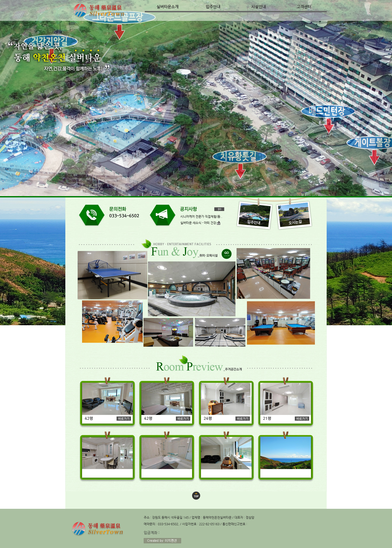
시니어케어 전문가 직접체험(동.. (201, 216)
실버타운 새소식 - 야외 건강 (200, 223)
